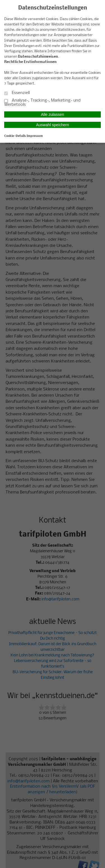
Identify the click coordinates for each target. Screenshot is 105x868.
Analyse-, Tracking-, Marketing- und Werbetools (42, 103)
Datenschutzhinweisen (38, 57)
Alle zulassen (53, 114)
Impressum (35, 136)
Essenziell (17, 93)
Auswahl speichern (53, 125)
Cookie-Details (15, 136)
